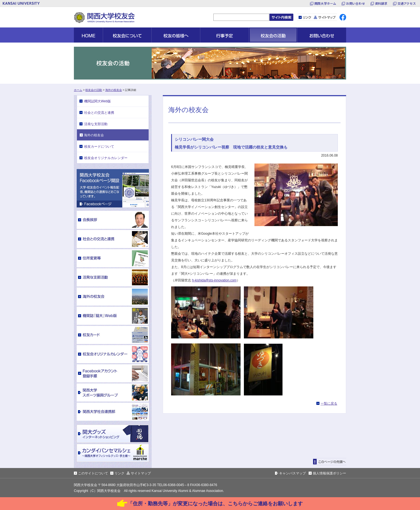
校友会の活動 (94, 90)
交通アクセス (407, 3)
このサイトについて (93, 473)
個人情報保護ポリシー (329, 473)
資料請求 (381, 3)
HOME (88, 35)
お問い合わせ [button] (322, 35)
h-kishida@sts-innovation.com (214, 280)
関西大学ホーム (325, 3)
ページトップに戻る (330, 462)
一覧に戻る (329, 403)
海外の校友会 (114, 90)
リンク (305, 17)
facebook (343, 17)
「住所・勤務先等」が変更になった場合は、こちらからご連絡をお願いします (215, 504)
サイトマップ (325, 17)
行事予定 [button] (224, 35)
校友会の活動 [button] (273, 35)
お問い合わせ (355, 3)
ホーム (78, 90)
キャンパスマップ (292, 473)
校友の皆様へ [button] (176, 35)
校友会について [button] (127, 35)
